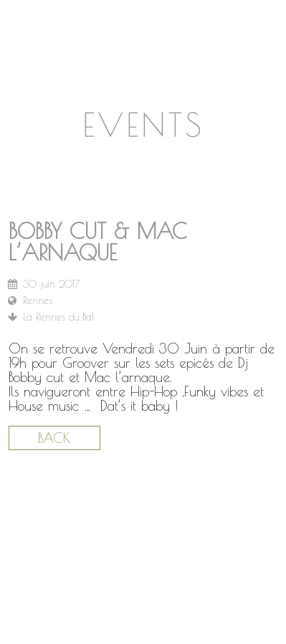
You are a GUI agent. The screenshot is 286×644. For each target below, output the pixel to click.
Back (54, 438)
